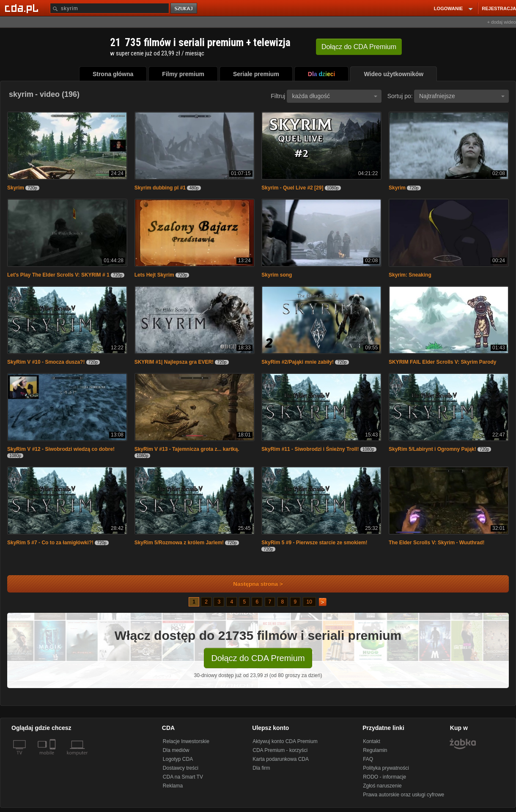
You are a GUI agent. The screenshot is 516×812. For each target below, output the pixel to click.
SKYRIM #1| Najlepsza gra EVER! (174, 362)
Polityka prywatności (386, 768)
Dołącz (359, 47)
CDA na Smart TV (183, 777)
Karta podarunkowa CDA (281, 759)
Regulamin (375, 750)
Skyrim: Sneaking (410, 275)
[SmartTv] (54, 758)
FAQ (368, 759)
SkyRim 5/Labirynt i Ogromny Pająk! (432, 449)
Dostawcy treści (181, 768)
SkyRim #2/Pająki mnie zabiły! (298, 362)
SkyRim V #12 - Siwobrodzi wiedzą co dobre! (61, 449)
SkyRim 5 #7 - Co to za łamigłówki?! (50, 543)
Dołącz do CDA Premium (258, 658)
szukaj (184, 9)
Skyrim (16, 188)
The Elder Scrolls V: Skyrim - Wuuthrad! (437, 543)
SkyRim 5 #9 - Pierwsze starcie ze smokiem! (314, 543)
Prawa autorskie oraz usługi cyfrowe (403, 795)
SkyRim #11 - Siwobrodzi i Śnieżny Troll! (310, 449)
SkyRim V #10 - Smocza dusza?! (46, 362)
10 (309, 602)
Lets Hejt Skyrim (154, 275)
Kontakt (372, 741)
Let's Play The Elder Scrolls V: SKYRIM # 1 (58, 275)
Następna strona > (252, 584)
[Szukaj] (110, 8)
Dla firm (261, 768)
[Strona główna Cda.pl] (23, 8)
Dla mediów (176, 750)
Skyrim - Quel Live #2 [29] (292, 188)
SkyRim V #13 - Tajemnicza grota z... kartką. (187, 449)
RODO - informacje (384, 777)
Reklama (173, 786)
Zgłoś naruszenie (382, 786)
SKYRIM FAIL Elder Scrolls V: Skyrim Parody (443, 362)
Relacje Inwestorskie (186, 741)
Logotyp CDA (178, 759)
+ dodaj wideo (502, 22)
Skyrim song (277, 275)
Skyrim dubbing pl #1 (160, 188)
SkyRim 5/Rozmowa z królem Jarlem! (179, 543)
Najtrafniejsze (462, 96)
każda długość (335, 96)
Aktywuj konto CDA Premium (285, 741)
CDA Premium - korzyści (280, 750)
